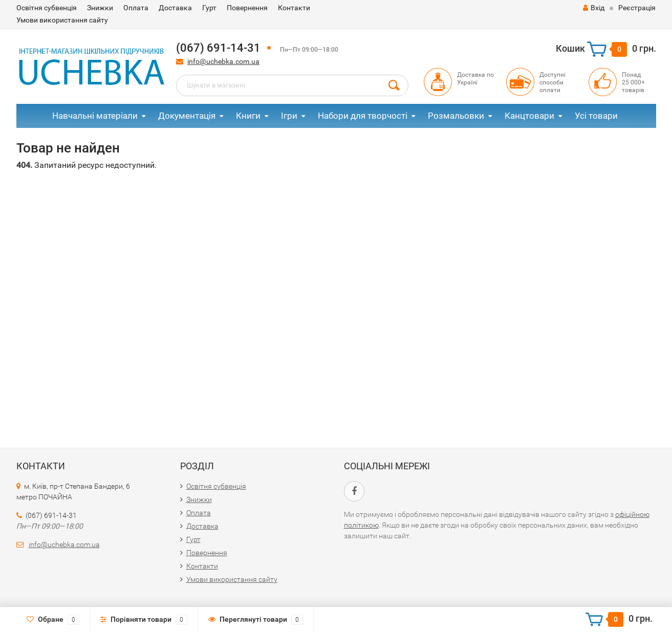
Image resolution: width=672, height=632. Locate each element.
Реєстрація (637, 8)
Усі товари (596, 116)
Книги (248, 116)
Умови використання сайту (62, 20)
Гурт (209, 8)
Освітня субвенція (47, 8)
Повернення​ (247, 8)
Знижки (100, 8)
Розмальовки (456, 116)
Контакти (294, 8)
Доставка (175, 8)
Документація (187, 116)
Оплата (136, 8)
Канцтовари (529, 116)
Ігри (289, 116)
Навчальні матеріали (95, 116)
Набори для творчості (363, 116)
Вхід (594, 8)
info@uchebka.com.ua (223, 61)
